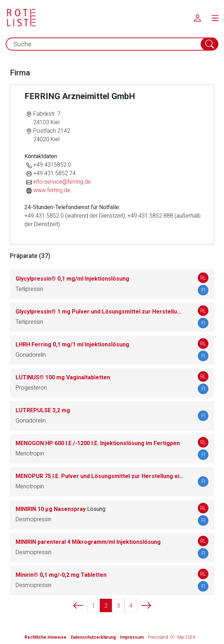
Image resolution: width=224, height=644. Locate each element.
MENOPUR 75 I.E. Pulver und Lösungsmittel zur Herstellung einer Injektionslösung (100, 476)
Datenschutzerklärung (93, 637)
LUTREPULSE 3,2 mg (43, 410)
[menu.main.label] (215, 18)
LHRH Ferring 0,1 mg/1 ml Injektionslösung (72, 344)
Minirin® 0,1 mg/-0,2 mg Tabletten (61, 575)
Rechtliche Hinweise (45, 637)
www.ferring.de (52, 190)
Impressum (132, 637)
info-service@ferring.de (62, 182)
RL (203, 278)
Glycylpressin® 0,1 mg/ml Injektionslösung (72, 279)
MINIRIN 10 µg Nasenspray (61, 509)
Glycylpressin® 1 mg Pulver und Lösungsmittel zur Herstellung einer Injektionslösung (100, 312)
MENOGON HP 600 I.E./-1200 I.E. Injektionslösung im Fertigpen (98, 443)
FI (203, 290)
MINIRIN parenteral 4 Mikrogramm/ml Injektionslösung (88, 542)
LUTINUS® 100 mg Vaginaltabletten (63, 377)
